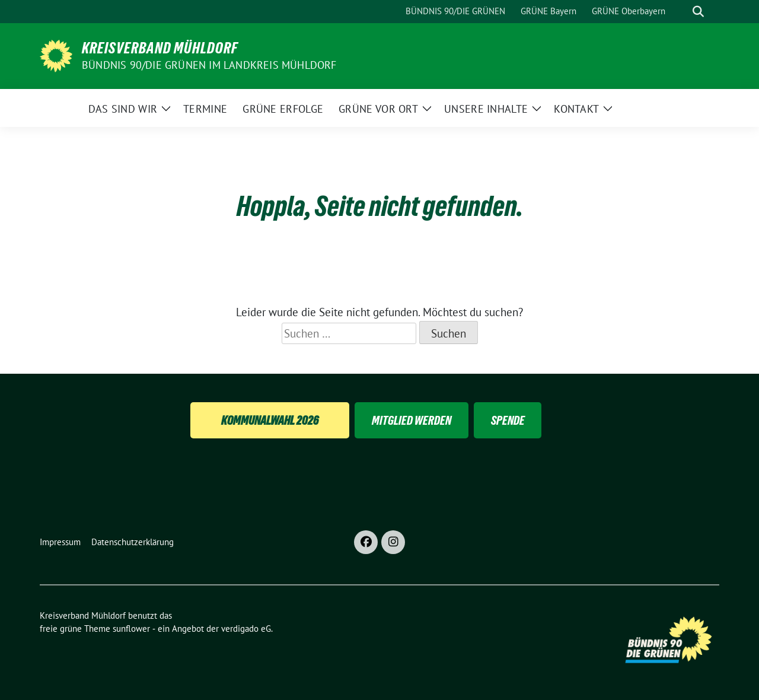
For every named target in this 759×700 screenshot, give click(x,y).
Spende (508, 421)
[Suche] (681, 12)
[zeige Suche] (698, 12)
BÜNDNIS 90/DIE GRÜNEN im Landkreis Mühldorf (209, 65)
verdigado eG (246, 629)
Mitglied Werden (412, 421)
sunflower (131, 629)
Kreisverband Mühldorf (160, 48)
